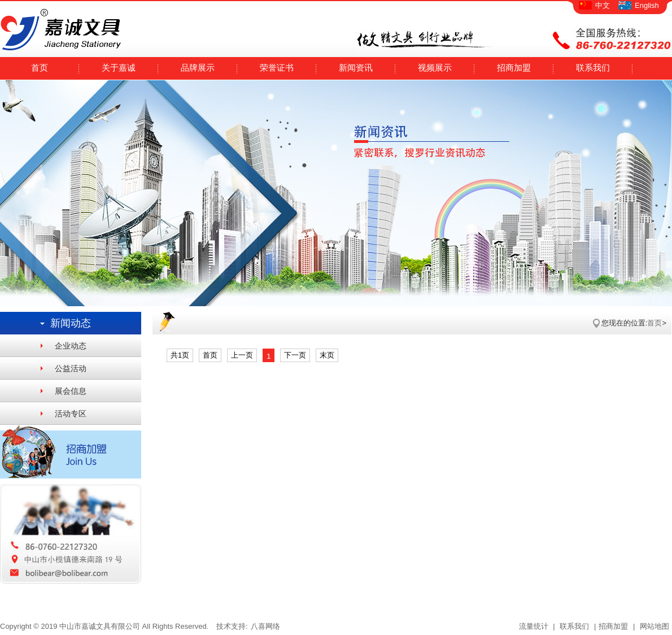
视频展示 (435, 68)
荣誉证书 (277, 68)
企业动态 (71, 346)
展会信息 (71, 391)
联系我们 (593, 68)
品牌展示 (198, 68)
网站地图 (653, 626)
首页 (40, 68)
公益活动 (71, 368)
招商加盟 (514, 68)
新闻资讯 (356, 68)
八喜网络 (265, 626)
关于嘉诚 (119, 68)
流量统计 (534, 626)
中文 (603, 5)
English (647, 5)
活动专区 (71, 414)
